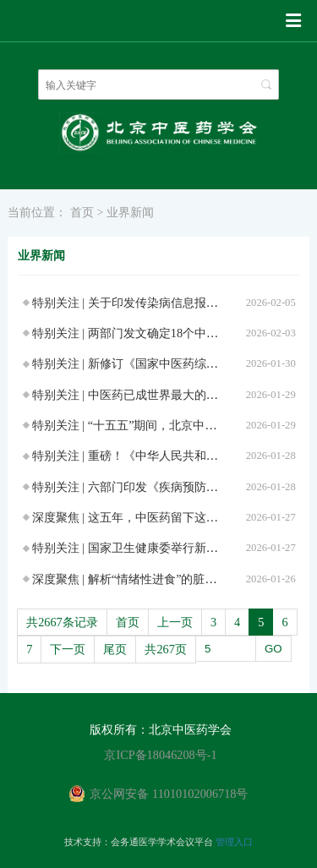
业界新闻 (130, 212)
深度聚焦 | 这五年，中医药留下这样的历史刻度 (155, 517)
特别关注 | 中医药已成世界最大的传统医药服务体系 (167, 395)
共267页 (165, 649)
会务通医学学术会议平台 (162, 842)
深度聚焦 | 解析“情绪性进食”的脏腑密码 (137, 579)
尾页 (115, 649)
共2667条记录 (62, 622)
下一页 (68, 649)
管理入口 (234, 842)
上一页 (175, 622)
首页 (82, 212)
